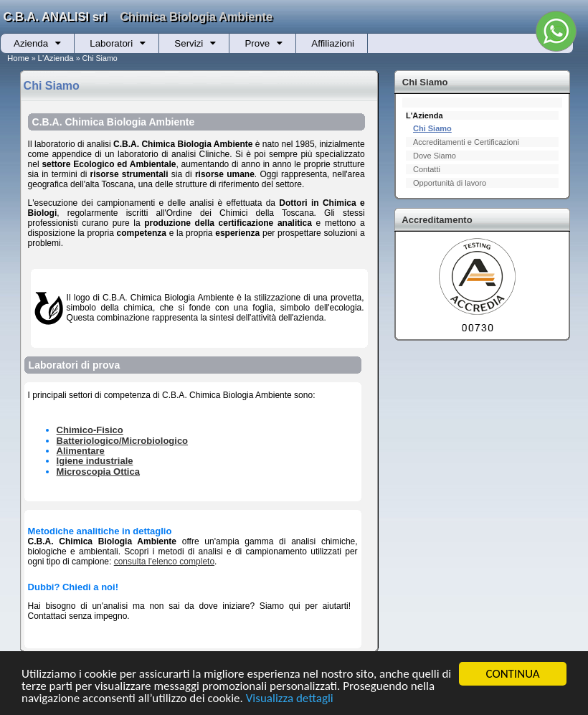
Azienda (31, 43)
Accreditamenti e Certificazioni (466, 142)
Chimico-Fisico (90, 430)
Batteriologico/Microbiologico (122, 441)
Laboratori (111, 43)
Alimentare (81, 451)
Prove (257, 43)
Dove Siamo (435, 156)
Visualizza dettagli (290, 699)
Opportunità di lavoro (450, 183)
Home (18, 58)
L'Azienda (56, 58)
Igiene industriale (95, 461)
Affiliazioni (333, 43)
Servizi (189, 43)
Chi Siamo (432, 128)
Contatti (427, 169)
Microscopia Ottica (98, 472)
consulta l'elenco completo (164, 562)
